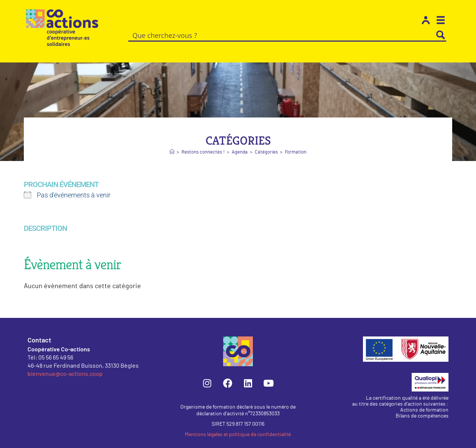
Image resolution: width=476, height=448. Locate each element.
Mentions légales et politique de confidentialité (238, 426)
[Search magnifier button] (441, 35)
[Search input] (282, 35)
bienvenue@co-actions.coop (65, 365)
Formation (296, 144)
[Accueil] (172, 144)
